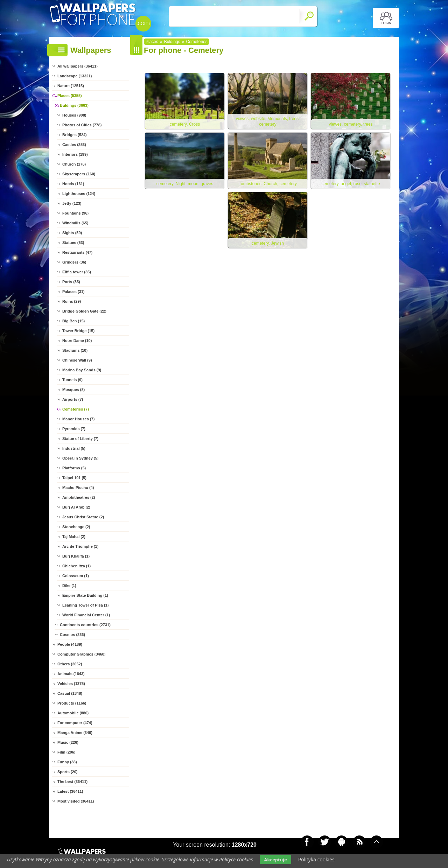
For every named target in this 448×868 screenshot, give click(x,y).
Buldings (172, 42)
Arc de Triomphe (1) (80, 546)
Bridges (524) (75, 135)
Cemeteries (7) (76, 409)
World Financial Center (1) (86, 615)
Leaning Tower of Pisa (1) (85, 605)
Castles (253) (74, 145)
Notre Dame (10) (77, 341)
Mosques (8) (73, 390)
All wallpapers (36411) (78, 66)
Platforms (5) (74, 468)
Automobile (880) (73, 713)
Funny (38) (67, 762)
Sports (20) (67, 772)
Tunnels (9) (72, 380)
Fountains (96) (75, 213)
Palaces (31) (73, 292)
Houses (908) (74, 115)
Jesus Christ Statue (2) (83, 517)
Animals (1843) (71, 674)
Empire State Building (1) (85, 595)
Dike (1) (69, 586)
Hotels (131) (73, 184)
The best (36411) (72, 782)
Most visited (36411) (76, 801)
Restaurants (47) (77, 252)
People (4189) (70, 644)
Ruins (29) (72, 301)
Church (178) (74, 164)
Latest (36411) (70, 791)
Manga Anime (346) (75, 733)
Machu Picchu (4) (78, 488)
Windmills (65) (75, 223)
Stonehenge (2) (76, 527)
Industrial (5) (74, 448)
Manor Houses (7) (78, 419)
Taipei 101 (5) (74, 478)
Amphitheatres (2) (79, 497)
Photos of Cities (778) (82, 125)
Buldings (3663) (74, 105)
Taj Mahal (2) (74, 537)
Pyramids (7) (74, 429)
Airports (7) (73, 399)
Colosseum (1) (76, 576)
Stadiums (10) (75, 350)
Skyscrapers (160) (79, 174)
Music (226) (68, 742)
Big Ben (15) (73, 321)
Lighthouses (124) (79, 194)
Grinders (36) (74, 262)
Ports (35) (71, 282)
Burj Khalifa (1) (76, 556)
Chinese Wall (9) (77, 360)
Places (152, 42)
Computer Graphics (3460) (82, 654)
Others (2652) (70, 664)
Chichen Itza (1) (76, 566)
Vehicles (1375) (71, 684)
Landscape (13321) (75, 76)
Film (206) (66, 752)
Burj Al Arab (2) (76, 507)
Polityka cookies (316, 859)
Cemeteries (197, 42)
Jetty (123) (72, 203)
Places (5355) (70, 96)
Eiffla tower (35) (77, 272)
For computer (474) (75, 723)
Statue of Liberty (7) (80, 439)
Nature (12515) (71, 86)
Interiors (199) (75, 154)
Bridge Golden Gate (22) (84, 311)
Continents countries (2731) (85, 625)
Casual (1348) (70, 693)
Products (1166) (72, 703)
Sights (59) (72, 233)
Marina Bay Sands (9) (82, 370)
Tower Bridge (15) (78, 331)
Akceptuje (275, 860)
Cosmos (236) (72, 635)
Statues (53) (73, 243)
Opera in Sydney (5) (80, 458)
